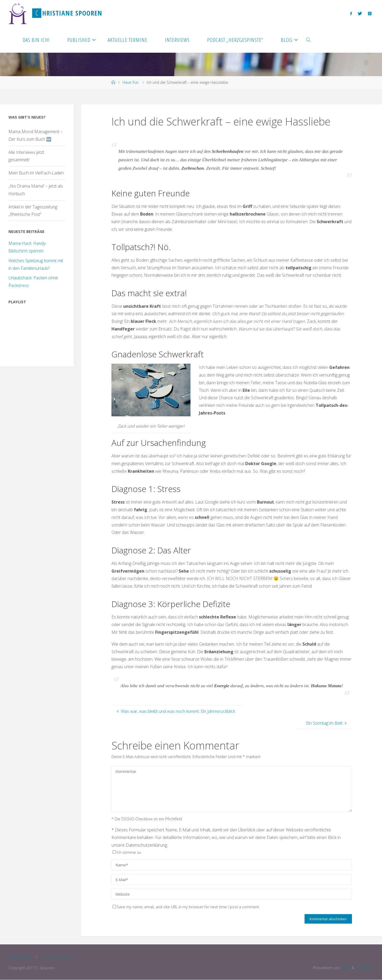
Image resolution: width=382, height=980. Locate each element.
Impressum (20, 957)
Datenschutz (56, 957)
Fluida (343, 968)
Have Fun (131, 82)
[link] (308, 40)
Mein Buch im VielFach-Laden (36, 173)
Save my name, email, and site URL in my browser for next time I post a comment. (186, 907)
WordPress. (363, 968)
